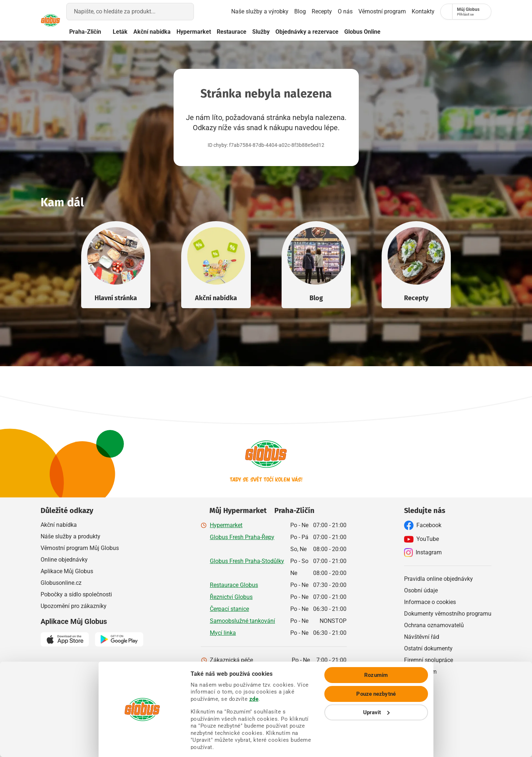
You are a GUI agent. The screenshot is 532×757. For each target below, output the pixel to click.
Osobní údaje (421, 590)
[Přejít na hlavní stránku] (58, 20)
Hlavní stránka (116, 298)
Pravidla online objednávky (439, 578)
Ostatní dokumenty (428, 648)
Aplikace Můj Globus (67, 571)
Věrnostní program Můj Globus (80, 548)
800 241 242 (308, 672)
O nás (323, 12)
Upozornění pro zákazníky (74, 606)
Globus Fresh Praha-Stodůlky (247, 561)
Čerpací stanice (229, 609)
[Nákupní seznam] (432, 12)
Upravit (472, 732)
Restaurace (255, 32)
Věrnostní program (364, 11)
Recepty (295, 11)
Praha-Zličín (104, 32)
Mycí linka (223, 632)
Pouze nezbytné (471, 713)
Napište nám (420, 671)
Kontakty (405, 11)
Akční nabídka (176, 32)
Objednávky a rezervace (331, 32)
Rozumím (472, 694)
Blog (273, 11)
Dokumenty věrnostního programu (448, 613)
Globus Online (390, 32)
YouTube (421, 539)
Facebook (423, 525)
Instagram (423, 552)
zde (384, 704)
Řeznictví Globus (231, 597)
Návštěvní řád (422, 636)
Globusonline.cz (61, 582)
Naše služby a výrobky (229, 12)
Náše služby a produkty (70, 536)
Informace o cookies (430, 602)
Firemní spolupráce (429, 660)
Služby (284, 32)
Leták (144, 32)
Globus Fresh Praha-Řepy (242, 537)
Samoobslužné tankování (242, 621)
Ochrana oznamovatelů (434, 625)
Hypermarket (217, 32)
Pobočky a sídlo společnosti (76, 594)
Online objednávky (64, 559)
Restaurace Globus (234, 585)
